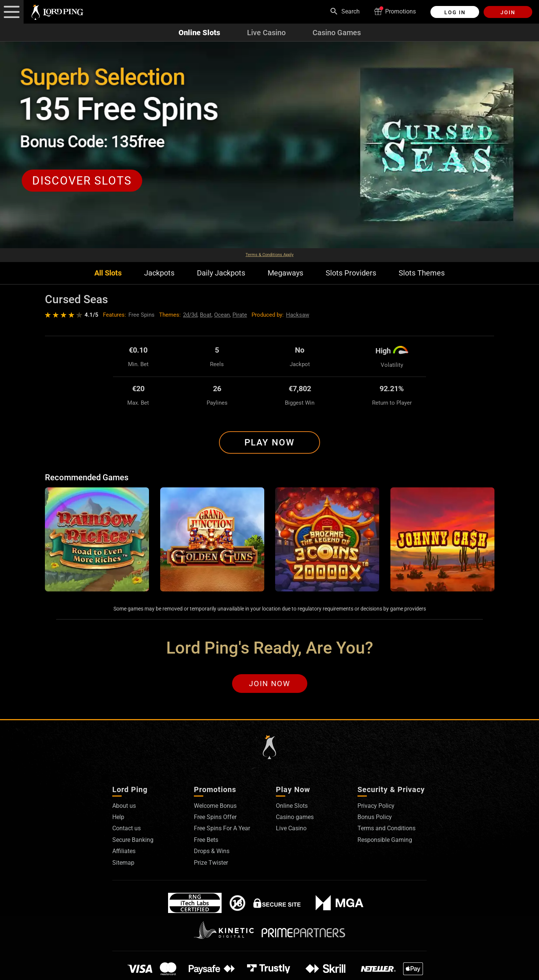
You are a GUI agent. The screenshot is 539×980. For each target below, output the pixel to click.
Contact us (127, 828)
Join (508, 12)
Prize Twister (211, 863)
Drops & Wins (212, 851)
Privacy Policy (376, 806)
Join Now (270, 684)
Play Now (269, 442)
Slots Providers (351, 273)
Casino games (295, 817)
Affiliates (124, 851)
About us (124, 806)
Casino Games (337, 33)
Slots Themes (422, 273)
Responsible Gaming (385, 840)
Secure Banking (133, 840)
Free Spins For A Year (222, 828)
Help (118, 817)
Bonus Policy (375, 817)
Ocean (222, 315)
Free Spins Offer (215, 817)
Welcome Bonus (215, 806)
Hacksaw (298, 315)
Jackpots (159, 273)
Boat (206, 315)
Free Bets (206, 840)
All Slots (108, 273)
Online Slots (199, 33)
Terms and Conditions (386, 828)
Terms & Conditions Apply (269, 255)
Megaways (285, 273)
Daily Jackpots (221, 273)
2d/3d (190, 315)
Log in (455, 12)
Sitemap (123, 863)
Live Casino (266, 33)
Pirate (240, 315)
